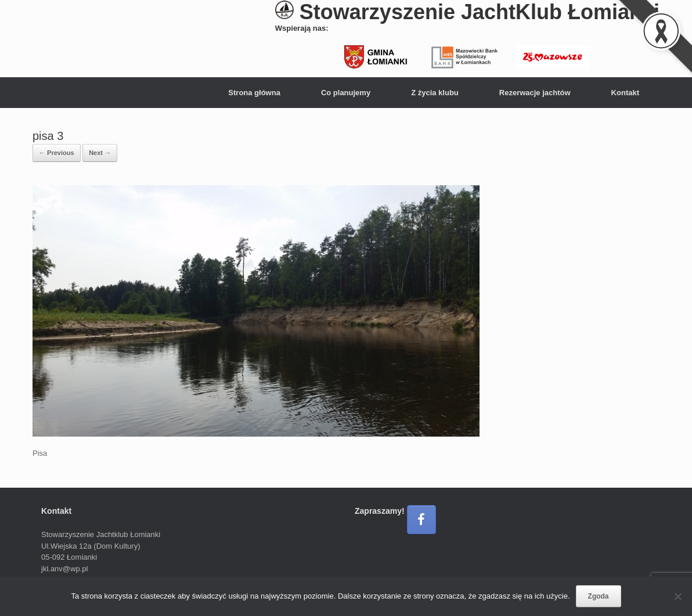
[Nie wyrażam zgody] (677, 596)
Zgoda (599, 596)
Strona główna (254, 93)
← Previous (57, 153)
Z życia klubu (435, 93)
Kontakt (625, 93)
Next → (100, 153)
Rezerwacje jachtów (535, 93)
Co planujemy (346, 93)
